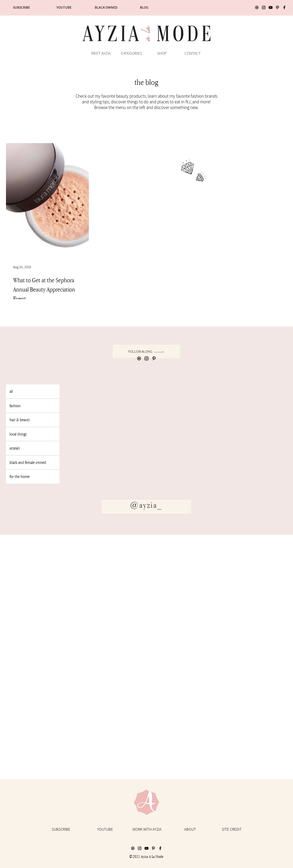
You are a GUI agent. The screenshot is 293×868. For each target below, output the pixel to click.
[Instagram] (264, 7)
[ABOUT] (190, 829)
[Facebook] (284, 7)
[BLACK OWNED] (106, 7)
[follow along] (146, 351)
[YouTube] (271, 7)
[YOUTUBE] (64, 7)
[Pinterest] (277, 7)
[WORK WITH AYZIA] (147, 829)
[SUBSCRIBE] (21, 7)
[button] (131, 53)
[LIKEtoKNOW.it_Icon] (257, 7)
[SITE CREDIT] (232, 829)
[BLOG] (144, 7)
